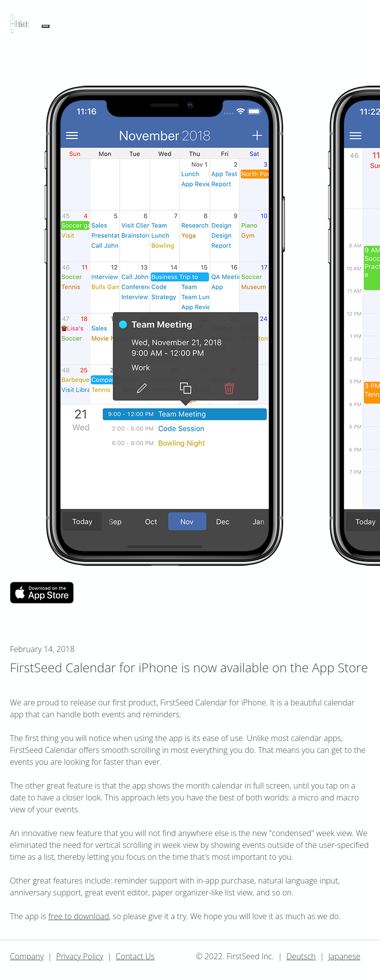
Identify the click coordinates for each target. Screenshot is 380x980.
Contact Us (135, 956)
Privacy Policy (80, 956)
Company (27, 956)
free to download (79, 916)
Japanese (344, 956)
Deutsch (301, 956)
